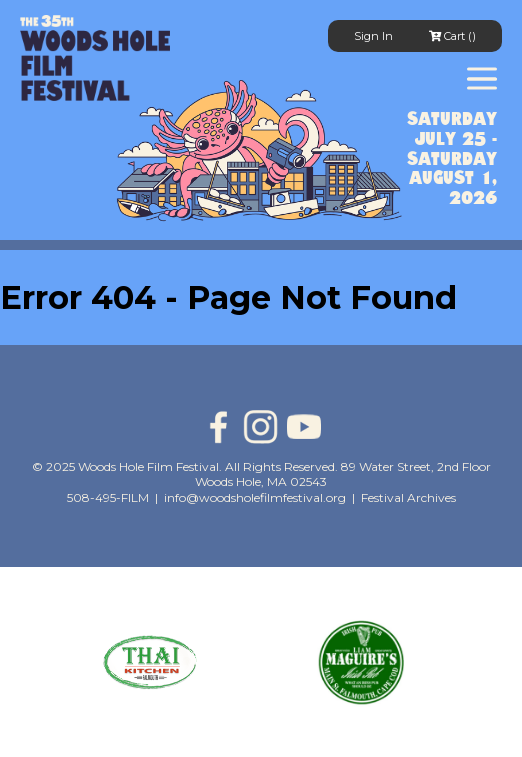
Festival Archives (408, 497)
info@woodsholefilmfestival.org (255, 497)
